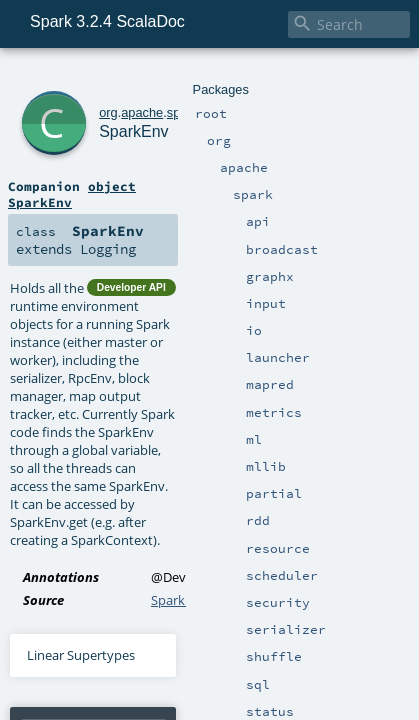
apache (115, 77)
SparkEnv (117, 99)
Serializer (275, 622)
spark (155, 77)
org (81, 77)
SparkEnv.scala (195, 371)
